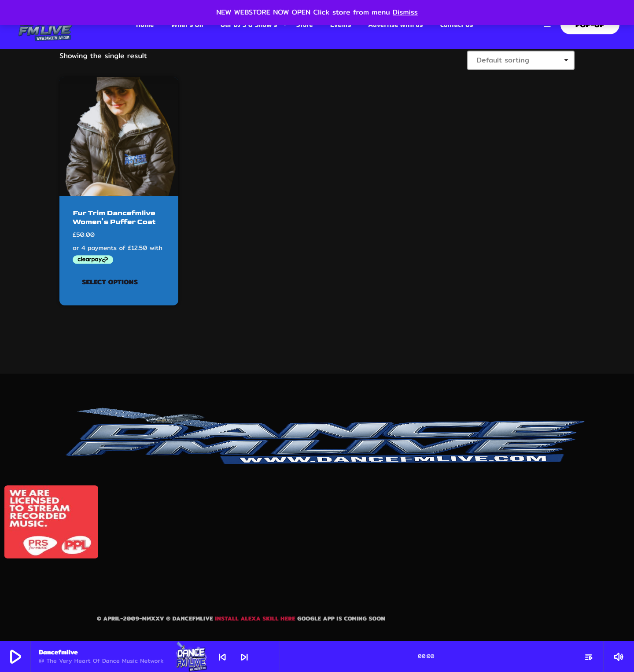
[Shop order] (521, 60)
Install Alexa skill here (256, 618)
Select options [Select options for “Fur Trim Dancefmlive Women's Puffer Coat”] (110, 282)
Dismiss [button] (405, 12)
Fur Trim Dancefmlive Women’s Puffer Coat (113, 217)
